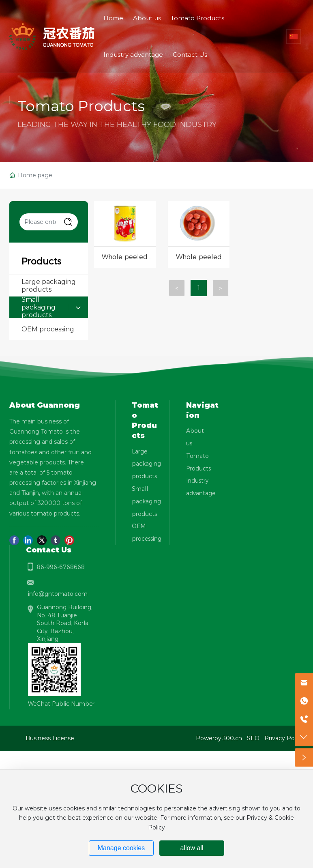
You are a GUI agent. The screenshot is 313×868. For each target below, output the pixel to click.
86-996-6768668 (61, 567)
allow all (192, 848)
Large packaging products (49, 286)
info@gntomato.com (58, 594)
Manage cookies (121, 848)
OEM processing (48, 329)
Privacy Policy (284, 738)
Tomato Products (81, 106)
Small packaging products (39, 307)
